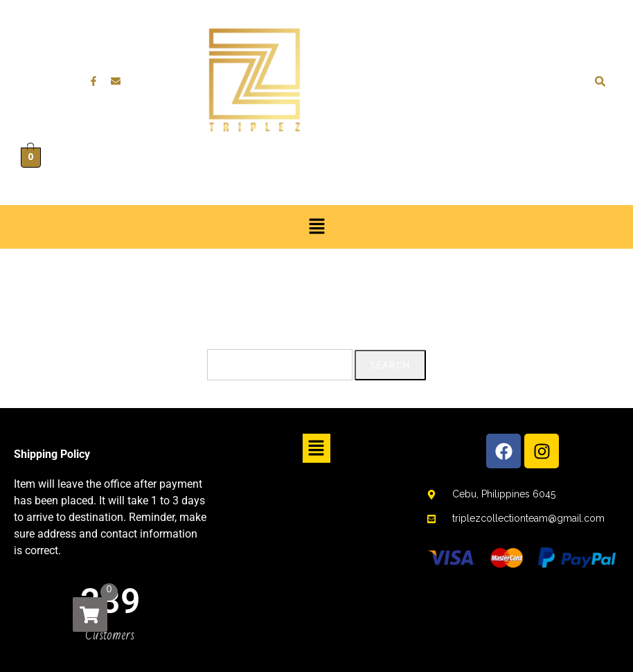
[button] (316, 227)
